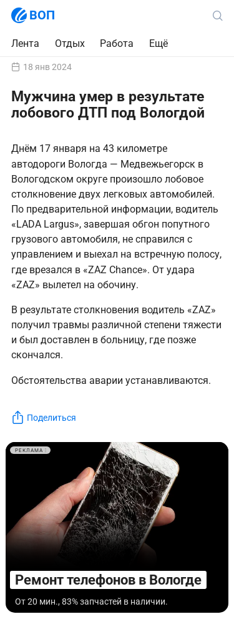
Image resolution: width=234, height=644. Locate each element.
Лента (25, 43)
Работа (117, 43)
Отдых (70, 43)
